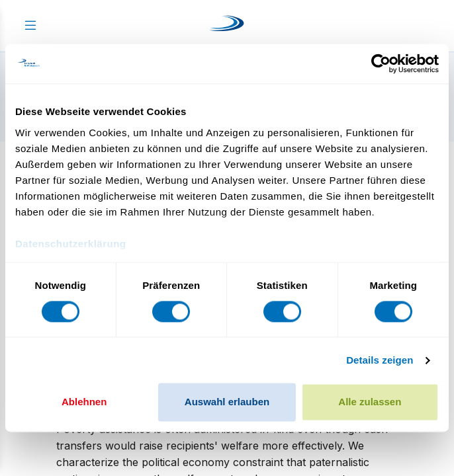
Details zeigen (380, 360)
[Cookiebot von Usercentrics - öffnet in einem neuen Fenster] (381, 63)
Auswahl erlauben (227, 402)
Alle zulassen (370, 402)
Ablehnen (84, 402)
